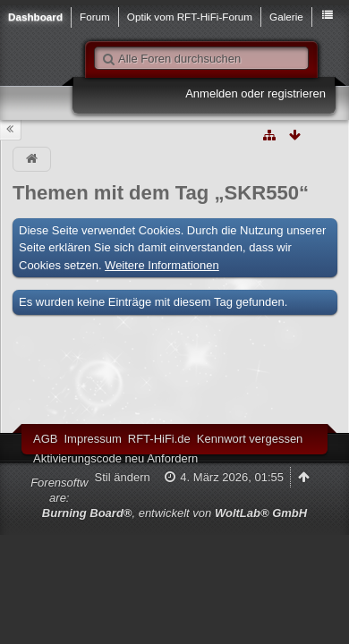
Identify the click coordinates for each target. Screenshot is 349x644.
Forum (95, 17)
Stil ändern (123, 477)
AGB (45, 439)
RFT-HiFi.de (159, 439)
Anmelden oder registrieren (255, 93)
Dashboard (35, 17)
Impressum (92, 439)
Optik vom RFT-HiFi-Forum (190, 17)
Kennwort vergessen (250, 439)
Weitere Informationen (162, 265)
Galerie (286, 17)
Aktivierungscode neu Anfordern (115, 458)
